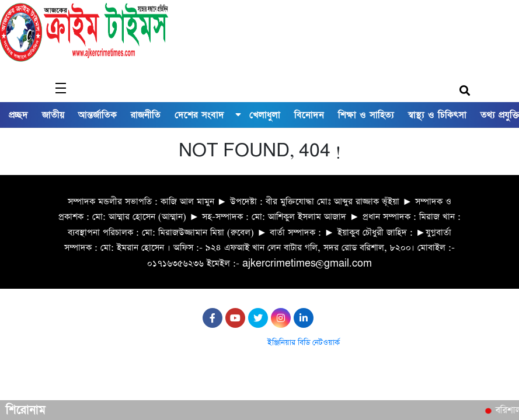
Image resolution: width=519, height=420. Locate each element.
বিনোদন (309, 115)
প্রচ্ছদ (18, 115)
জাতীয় (53, 115)
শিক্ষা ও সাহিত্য (366, 115)
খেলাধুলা (265, 115)
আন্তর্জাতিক (97, 115)
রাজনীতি (146, 115)
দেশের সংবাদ (199, 115)
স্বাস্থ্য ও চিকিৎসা (437, 115)
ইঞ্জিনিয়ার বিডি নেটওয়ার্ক (304, 343)
